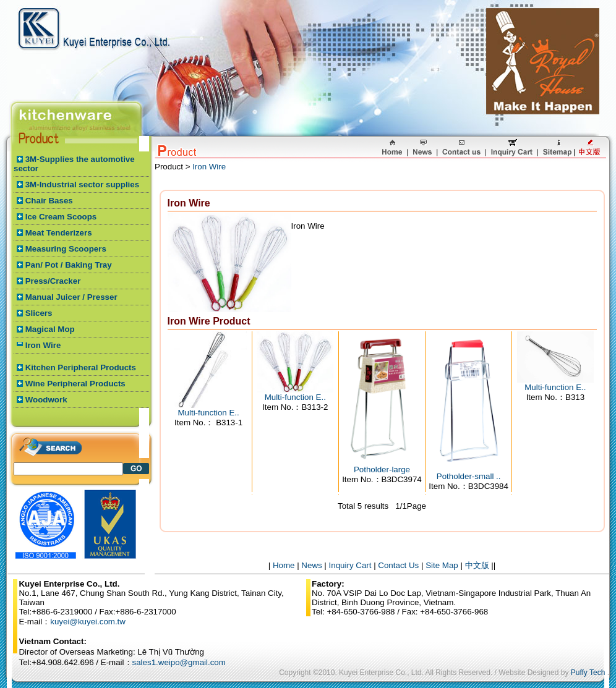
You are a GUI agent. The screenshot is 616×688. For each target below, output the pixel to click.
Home (284, 565)
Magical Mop (50, 329)
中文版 (477, 565)
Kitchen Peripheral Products (81, 367)
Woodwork (46, 400)
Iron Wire (43, 345)
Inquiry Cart (350, 565)
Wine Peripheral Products (75, 384)
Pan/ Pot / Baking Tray (69, 265)
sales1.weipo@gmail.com (179, 662)
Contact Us (398, 565)
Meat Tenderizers (59, 233)
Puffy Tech (588, 673)
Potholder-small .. (469, 476)
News (311, 565)
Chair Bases (49, 201)
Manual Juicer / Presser (71, 297)
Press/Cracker (53, 281)
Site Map (442, 565)
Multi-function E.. (208, 413)
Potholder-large (382, 469)
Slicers (39, 313)
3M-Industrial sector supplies (82, 185)
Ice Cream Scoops (61, 217)
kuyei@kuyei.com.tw (88, 622)
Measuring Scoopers (66, 249)
